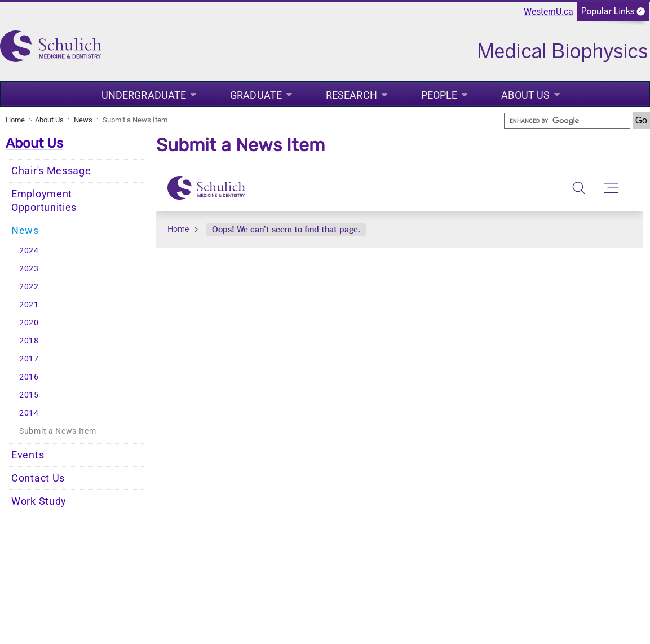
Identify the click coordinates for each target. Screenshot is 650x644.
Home (15, 120)
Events (28, 455)
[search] (567, 121)
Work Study (39, 501)
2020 (29, 323)
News (83, 120)
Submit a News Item (58, 431)
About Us (525, 95)
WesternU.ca (549, 12)
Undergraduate (144, 95)
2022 (29, 287)
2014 (29, 413)
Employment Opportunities (44, 201)
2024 (29, 251)
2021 (29, 305)
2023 (29, 269)
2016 (29, 377)
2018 (29, 341)
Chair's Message (51, 171)
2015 (29, 395)
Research (351, 95)
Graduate (256, 95)
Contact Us (38, 478)
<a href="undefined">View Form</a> (399, 206)
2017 (29, 359)
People (439, 95)
